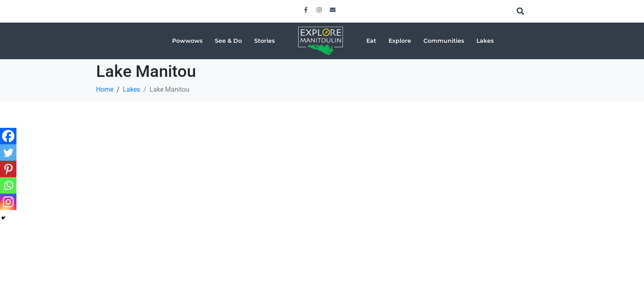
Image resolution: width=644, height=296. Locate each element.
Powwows (187, 41)
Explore (400, 41)
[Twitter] (8, 153)
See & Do (228, 41)
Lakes (485, 41)
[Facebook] (8, 136)
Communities (444, 41)
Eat (371, 41)
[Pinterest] (8, 169)
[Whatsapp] (8, 185)
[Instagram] (8, 202)
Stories (264, 41)
